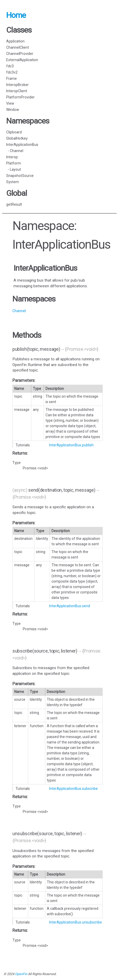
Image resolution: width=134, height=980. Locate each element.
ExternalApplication (22, 60)
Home (16, 15)
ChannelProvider (20, 54)
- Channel (15, 151)
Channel (19, 311)
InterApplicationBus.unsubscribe (76, 922)
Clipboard (14, 132)
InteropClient (17, 91)
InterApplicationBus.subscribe (73, 789)
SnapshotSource (20, 176)
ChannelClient (18, 47)
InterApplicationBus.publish (71, 445)
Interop (12, 157)
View (10, 103)
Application (15, 41)
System (13, 182)
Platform (14, 163)
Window (13, 110)
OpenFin (21, 974)
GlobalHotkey (17, 138)
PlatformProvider (20, 97)
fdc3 (10, 66)
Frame (12, 78)
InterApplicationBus (22, 145)
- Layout (14, 169)
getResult (14, 204)
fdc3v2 (12, 72)
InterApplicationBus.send (70, 606)
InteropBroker (17, 85)
